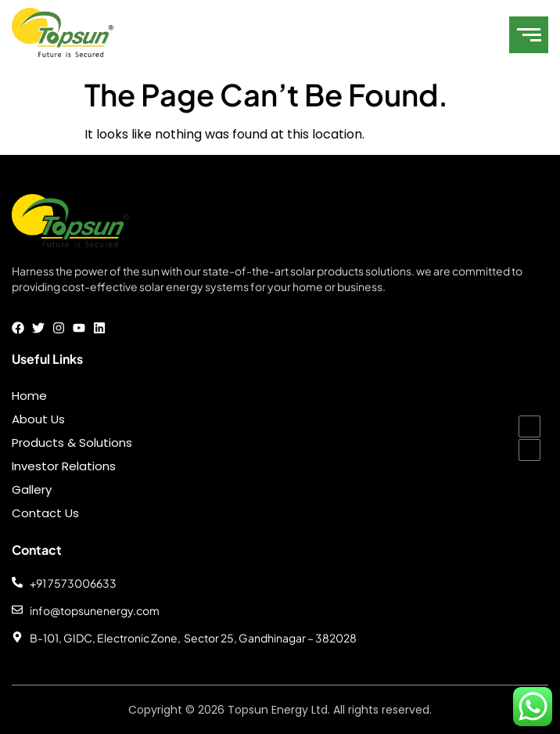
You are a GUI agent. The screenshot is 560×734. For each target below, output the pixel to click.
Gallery (32, 489)
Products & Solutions (72, 443)
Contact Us (45, 513)
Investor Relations (64, 466)
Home (29, 396)
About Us (38, 419)
